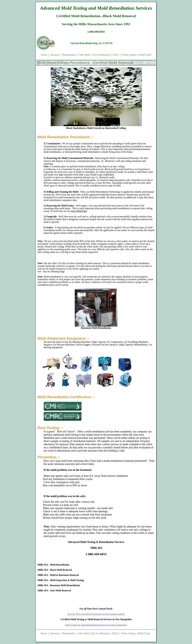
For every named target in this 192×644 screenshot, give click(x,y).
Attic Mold (84, 55)
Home (44, 55)
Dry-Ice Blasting (101, 55)
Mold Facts (145, 55)
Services (55, 55)
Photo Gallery (130, 55)
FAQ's (117, 55)
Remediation (69, 55)
